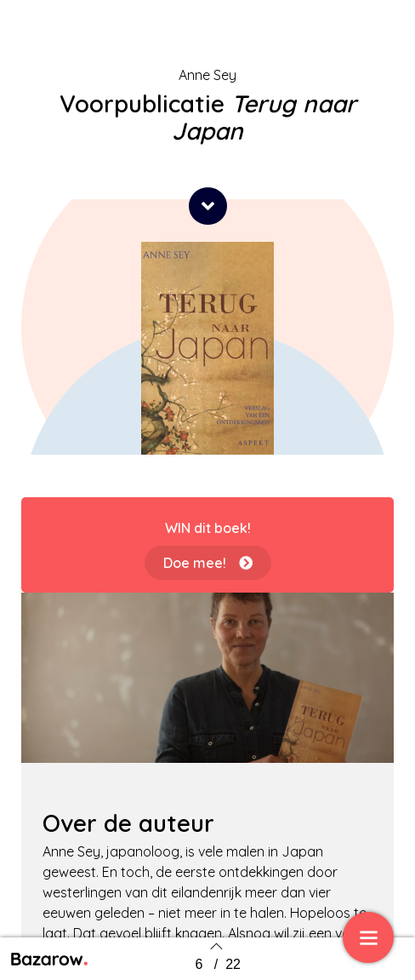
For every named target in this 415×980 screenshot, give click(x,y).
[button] (208, 206)
